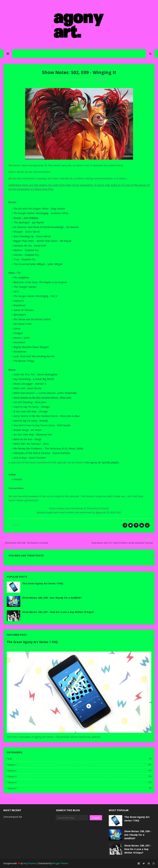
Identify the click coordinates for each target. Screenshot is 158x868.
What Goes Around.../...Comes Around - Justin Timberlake (45, 393)
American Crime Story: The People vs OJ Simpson (40, 282)
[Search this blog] (72, 818)
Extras (17, 328)
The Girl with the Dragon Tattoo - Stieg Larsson (39, 208)
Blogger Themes (60, 863)
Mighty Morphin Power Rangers (31, 347)
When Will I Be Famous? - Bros (31, 444)
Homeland (19, 342)
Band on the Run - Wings (27, 439)
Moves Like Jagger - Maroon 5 (30, 384)
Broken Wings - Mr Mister (28, 430)
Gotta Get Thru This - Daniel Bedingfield (35, 374)
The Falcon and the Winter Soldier (32, 319)
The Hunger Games (25, 287)
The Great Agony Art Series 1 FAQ (43, 583)
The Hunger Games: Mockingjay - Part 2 (35, 296)
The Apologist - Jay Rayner (29, 222)
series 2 (16, 525)
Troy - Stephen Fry (24, 259)
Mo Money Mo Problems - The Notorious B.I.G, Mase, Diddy (48, 448)
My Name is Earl (23, 324)
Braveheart (20, 305)
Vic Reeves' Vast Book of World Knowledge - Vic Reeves (46, 227)
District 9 (18, 301)
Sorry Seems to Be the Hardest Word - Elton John (42, 397)
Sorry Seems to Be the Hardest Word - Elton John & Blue (47, 416)
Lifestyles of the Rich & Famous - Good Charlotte (42, 453)
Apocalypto (20, 314)
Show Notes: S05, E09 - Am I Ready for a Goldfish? (52, 598)
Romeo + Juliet (21, 338)
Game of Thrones (24, 310)
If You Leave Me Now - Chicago (31, 411)
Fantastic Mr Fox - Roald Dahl (30, 245)
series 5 (80, 788)
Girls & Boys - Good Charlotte (30, 458)
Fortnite (18, 479)
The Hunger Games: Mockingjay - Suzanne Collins (41, 213)
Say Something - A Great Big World (34, 379)
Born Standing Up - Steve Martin (32, 236)
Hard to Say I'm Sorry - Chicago (32, 407)
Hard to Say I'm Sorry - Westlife (31, 421)
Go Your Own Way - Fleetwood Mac (33, 434)
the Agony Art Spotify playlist (102, 462)
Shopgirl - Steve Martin (27, 232)
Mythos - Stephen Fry (26, 250)
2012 (16, 291)
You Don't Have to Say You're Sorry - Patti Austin (42, 425)
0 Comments (100, 80)
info (80, 759)
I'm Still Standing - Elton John (30, 402)
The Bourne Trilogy (24, 361)
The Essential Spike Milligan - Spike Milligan (38, 264)
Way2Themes (30, 863)
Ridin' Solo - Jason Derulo (27, 388)
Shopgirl (18, 333)
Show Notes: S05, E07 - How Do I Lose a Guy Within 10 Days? (58, 612)
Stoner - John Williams (26, 218)
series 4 (80, 782)
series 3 (80, 776)
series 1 (80, 765)
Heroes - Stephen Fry (26, 255)
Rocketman (20, 351)
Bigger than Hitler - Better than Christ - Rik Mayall (42, 241)
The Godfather (21, 277)
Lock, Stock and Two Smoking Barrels (34, 356)
